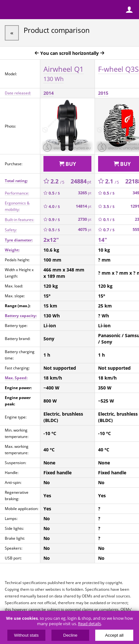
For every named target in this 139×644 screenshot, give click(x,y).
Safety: (11, 230)
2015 (103, 93)
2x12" (51, 240)
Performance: (17, 193)
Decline (70, 635)
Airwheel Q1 (64, 73)
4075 (85, 229)
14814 (84, 206)
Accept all (114, 635)
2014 (49, 93)
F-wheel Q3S (118, 69)
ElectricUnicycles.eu (46, 10)
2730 (85, 219)
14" (103, 240)
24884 (81, 181)
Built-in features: (19, 220)
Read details (89, 624)
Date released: (18, 93)
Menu (10, 10)
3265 (85, 193)
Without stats (26, 635)
